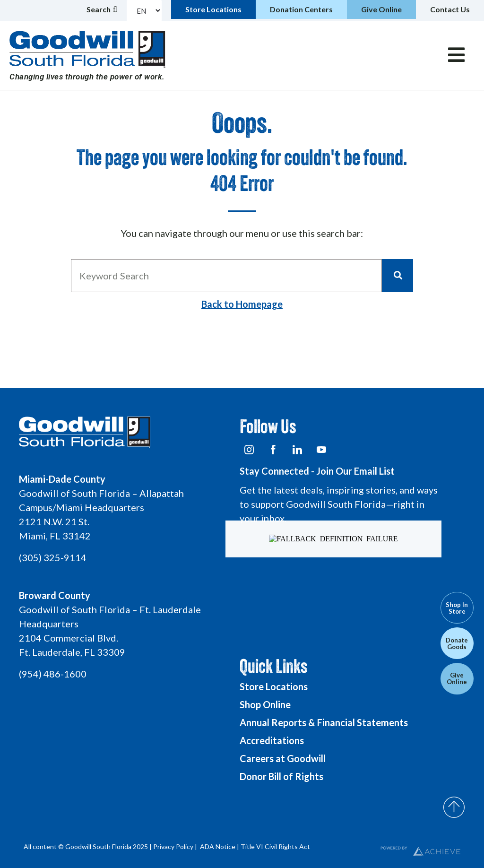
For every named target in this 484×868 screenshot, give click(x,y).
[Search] (398, 276)
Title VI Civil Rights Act (275, 846)
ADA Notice (218, 846)
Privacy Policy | (176, 846)
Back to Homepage (242, 304)
